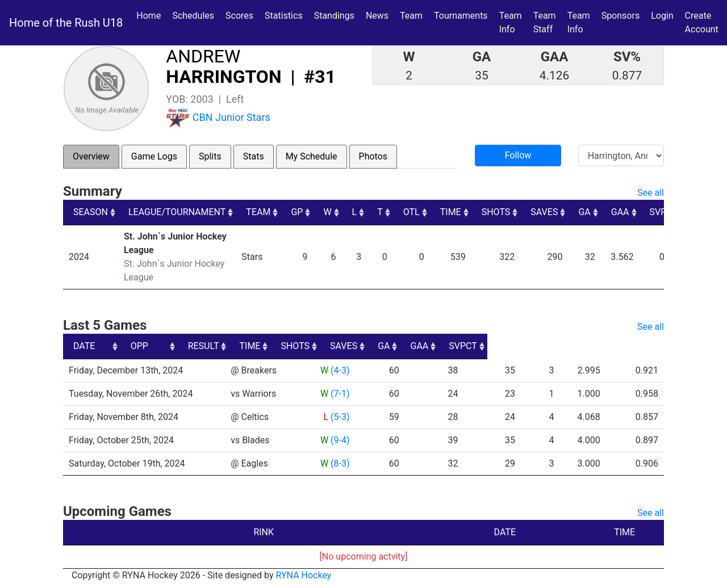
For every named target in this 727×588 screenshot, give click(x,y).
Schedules (193, 16)
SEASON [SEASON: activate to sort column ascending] (91, 212)
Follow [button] (518, 155)
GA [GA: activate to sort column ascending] (584, 212)
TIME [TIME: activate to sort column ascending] (451, 212)
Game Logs (154, 156)
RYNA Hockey (304, 575)
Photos (373, 156)
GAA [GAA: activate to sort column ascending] (620, 212)
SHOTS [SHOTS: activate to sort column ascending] (496, 212)
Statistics (286, 15)
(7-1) (339, 394)
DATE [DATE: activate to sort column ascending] (84, 346)
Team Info (511, 22)
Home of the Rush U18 (66, 23)
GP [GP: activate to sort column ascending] (297, 212)
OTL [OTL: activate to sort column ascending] (411, 212)
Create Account (702, 22)
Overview (91, 156)
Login (662, 16)
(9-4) (339, 440)
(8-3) (339, 463)
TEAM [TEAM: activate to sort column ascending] (258, 212)
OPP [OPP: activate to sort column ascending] (244, 346)
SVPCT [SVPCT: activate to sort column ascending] (664, 212)
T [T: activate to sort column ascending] (380, 212)
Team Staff (545, 22)
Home (149, 16)
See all (651, 193)
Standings (334, 16)
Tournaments (461, 16)
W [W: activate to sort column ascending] (327, 212)
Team (411, 16)
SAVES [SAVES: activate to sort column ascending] (544, 212)
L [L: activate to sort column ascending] (355, 212)
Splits (210, 156)
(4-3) (339, 370)
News (377, 16)
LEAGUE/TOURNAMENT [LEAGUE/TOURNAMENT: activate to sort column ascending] (177, 212)
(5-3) (339, 417)
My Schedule (312, 156)
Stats (254, 156)
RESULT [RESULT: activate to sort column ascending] (329, 346)
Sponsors (621, 16)
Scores (242, 15)
